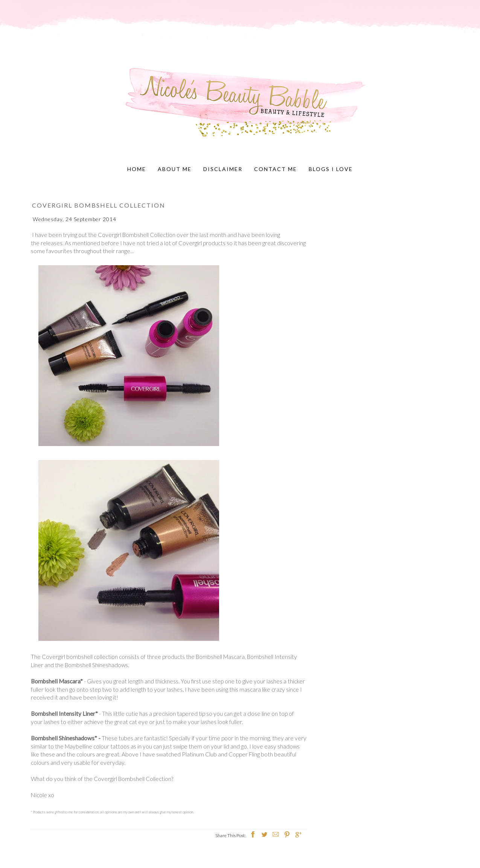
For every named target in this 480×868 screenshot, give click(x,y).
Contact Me (276, 169)
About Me (175, 169)
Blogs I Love (331, 169)
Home (137, 169)
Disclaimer (223, 169)
